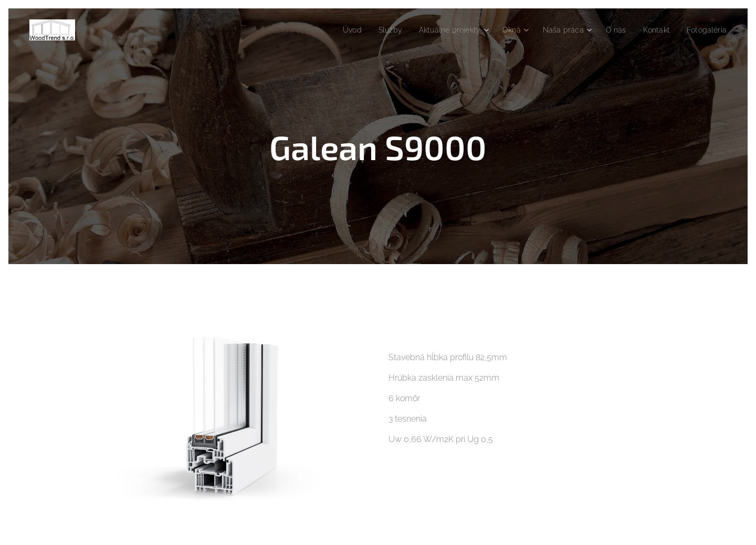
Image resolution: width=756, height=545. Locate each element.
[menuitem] (333, 30)
